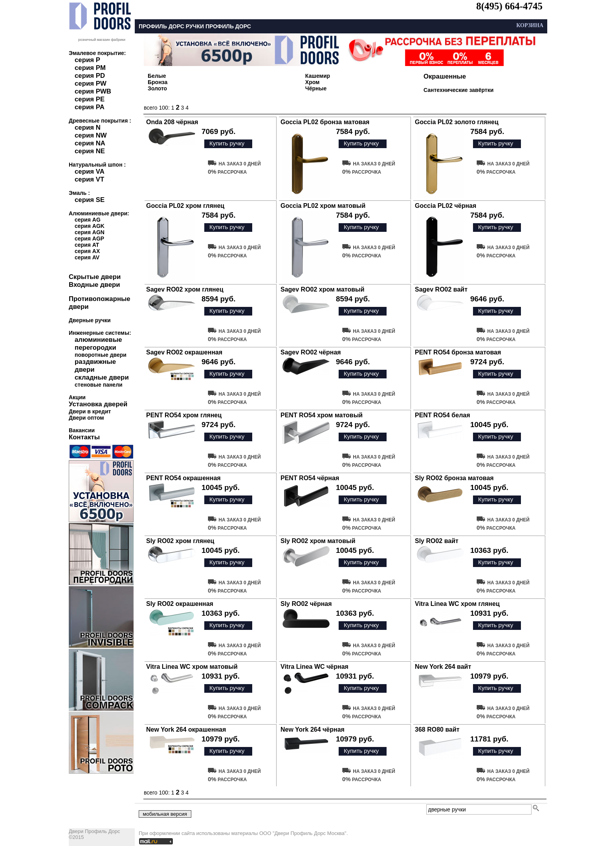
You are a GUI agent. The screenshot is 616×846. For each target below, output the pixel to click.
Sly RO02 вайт (437, 541)
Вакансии (82, 430)
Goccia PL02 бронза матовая (325, 122)
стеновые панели (99, 385)
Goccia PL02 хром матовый (323, 206)
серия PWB (93, 91)
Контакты (84, 437)
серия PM (90, 68)
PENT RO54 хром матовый (322, 415)
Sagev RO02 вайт (441, 289)
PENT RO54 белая (443, 415)
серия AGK (90, 226)
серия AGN (90, 232)
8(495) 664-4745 (509, 6)
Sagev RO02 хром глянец (185, 289)
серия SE (90, 200)
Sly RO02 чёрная (306, 604)
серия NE (90, 151)
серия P (87, 60)
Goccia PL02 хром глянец (185, 206)
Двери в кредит (90, 411)
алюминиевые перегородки (98, 344)
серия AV (87, 257)
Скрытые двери (95, 277)
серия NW (91, 135)
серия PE (90, 99)
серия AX (87, 251)
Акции (77, 397)
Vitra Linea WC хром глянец (457, 604)
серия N (88, 128)
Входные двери (94, 285)
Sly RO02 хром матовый (318, 541)
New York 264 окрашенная (186, 729)
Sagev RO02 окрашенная (184, 352)
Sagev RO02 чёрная (311, 352)
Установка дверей (98, 404)
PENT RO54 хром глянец (184, 415)
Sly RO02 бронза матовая (454, 478)
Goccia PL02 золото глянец (457, 122)
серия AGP (89, 239)
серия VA (90, 172)
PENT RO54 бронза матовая (458, 352)
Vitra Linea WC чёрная (314, 667)
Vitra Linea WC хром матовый (192, 667)
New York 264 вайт (443, 667)
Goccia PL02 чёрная (445, 206)
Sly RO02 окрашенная (180, 604)
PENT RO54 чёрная (310, 478)
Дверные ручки (90, 320)
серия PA (90, 107)
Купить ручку (227, 143)
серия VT (89, 179)
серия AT (87, 245)
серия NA (90, 143)
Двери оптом (86, 418)
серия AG (88, 220)
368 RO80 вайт (437, 729)
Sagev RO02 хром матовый (323, 289)
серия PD (90, 76)
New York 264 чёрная (313, 729)
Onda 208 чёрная (172, 122)
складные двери (102, 377)
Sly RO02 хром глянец (180, 541)
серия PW (91, 83)
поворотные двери (101, 355)
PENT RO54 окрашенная (183, 478)
